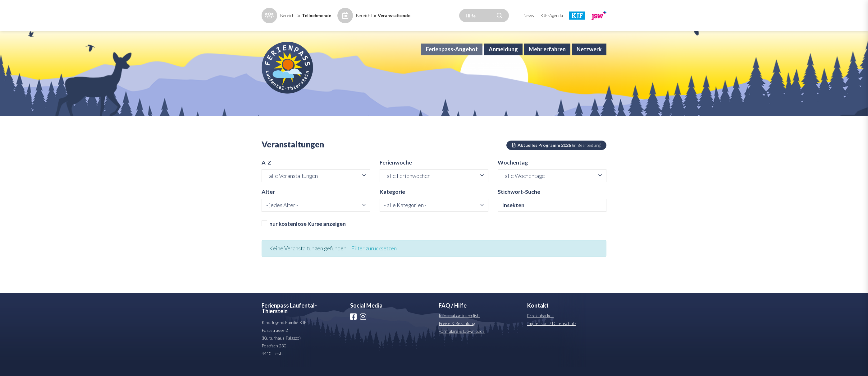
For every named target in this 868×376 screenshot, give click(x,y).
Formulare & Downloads (462, 340)
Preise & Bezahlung (457, 333)
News (529, 15)
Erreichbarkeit (541, 325)
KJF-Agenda (552, 15)
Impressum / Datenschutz (552, 333)
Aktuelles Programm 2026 (557, 153)
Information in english (459, 325)
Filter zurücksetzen (376, 258)
